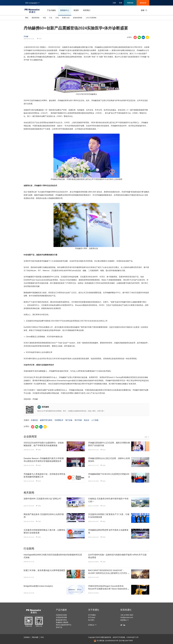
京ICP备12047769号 (126, 641)
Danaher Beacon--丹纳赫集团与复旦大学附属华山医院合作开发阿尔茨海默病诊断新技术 (44, 460)
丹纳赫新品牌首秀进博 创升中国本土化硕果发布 (108, 531)
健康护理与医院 (46, 420)
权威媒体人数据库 (62, 622)
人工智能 (95, 420)
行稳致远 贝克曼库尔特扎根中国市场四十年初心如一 (108, 500)
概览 (27, 18)
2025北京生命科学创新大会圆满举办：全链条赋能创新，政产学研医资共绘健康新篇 (44, 444)
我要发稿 (130, 3)
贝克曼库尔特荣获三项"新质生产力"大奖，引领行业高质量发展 (109, 516)
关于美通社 (94, 610)
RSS (42, 637)
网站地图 (35, 637)
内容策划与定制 (61, 615)
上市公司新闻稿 (91, 18)
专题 (44, 18)
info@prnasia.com (127, 617)
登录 (121, 3)
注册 (114, 3)
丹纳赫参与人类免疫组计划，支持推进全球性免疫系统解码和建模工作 (44, 475)
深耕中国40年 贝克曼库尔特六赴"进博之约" (43, 499)
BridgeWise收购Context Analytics (38, 586)
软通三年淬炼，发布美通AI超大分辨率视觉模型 (44, 570)
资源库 (76, 10)
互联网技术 (59, 420)
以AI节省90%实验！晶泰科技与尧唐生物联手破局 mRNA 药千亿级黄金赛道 (117, 556)
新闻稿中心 (65, 10)
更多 (147, 437)
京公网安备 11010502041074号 (106, 641)
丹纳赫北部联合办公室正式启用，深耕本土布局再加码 (109, 460)
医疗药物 (78, 420)
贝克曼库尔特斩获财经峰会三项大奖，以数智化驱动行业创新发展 (44, 531)
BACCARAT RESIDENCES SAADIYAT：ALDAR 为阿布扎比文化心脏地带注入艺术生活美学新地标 (109, 572)
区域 (57, 18)
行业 (51, 18)
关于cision (92, 617)
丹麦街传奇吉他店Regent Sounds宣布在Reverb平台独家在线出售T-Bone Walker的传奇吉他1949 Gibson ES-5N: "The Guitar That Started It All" (109, 588)
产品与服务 (51, 10)
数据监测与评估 (61, 620)
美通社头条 (66, 18)
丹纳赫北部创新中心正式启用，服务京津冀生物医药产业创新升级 (109, 444)
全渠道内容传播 (61, 617)
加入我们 (91, 620)
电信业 (86, 420)
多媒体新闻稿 (78, 18)
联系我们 (87, 10)
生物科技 (34, 420)
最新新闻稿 (36, 18)
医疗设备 (69, 420)
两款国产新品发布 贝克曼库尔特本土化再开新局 (44, 516)
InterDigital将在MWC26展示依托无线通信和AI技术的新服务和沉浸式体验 (53, 556)
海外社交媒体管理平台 (64, 625)
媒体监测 (143, 3)
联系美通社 (126, 610)
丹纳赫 (26, 36)
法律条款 (27, 637)
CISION (129, 637)
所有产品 (59, 627)
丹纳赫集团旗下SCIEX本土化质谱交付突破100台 (109, 475)
